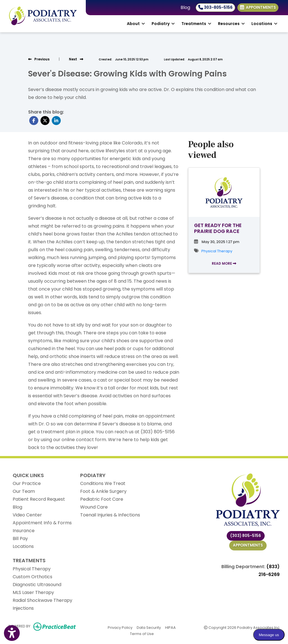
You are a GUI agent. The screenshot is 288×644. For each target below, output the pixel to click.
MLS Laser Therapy (33, 592)
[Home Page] (43, 16)
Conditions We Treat (103, 483)
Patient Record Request (39, 499)
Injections (23, 608)
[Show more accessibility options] (12, 633)
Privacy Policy (120, 627)
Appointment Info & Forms (42, 523)
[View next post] (76, 59)
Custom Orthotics (32, 577)
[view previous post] (39, 59)
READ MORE (224, 263)
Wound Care (94, 507)
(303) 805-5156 (246, 536)
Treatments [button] (196, 24)
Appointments (248, 545)
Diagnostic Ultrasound (37, 585)
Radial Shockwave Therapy (42, 600)
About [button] (136, 24)
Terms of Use (142, 633)
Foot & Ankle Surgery (103, 491)
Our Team (24, 491)
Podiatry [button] (163, 24)
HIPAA (170, 627)
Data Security (149, 627)
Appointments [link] (258, 7)
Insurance (24, 531)
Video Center (27, 515)
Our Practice (27, 483)
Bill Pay (20, 538)
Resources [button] (231, 24)
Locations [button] (264, 24)
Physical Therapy (217, 251)
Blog (185, 7)
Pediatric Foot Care (102, 499)
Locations (23, 546)
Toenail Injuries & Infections (110, 515)
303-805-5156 (215, 7)
